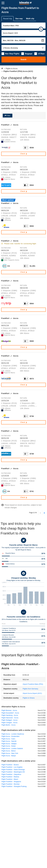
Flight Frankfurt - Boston (10, 765)
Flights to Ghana (29, 698)
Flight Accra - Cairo (8, 739)
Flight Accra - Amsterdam (10, 736)
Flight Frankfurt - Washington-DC (13, 772)
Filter (8, 116)
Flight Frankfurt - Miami (10, 779)
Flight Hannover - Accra (10, 718)
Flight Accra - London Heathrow (13, 734)
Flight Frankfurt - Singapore (11, 782)
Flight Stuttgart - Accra (9, 720)
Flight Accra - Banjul (9, 756)
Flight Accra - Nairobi (9, 741)
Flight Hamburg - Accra (10, 715)
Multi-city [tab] (30, 19)
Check (24, 154)
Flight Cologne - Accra (9, 723)
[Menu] (3, 3)
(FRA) (33, 684)
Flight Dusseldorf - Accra (10, 713)
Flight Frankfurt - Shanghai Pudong (14, 786)
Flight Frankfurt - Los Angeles (12, 767)
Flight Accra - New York (10, 753)
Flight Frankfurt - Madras (10, 777)
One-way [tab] (19, 19)
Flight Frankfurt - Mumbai (10, 784)
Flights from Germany (30, 689)
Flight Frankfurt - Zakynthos (11, 774)
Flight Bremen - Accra (9, 710)
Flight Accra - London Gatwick (12, 748)
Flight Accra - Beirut (8, 751)
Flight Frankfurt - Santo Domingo (13, 770)
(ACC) (32, 693)
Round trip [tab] (8, 19)
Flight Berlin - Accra (8, 725)
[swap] (41, 29)
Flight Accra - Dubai (8, 746)
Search (24, 59)
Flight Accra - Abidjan (9, 744)
